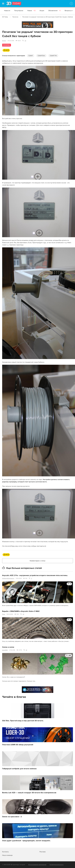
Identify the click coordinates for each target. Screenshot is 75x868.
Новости (7, 11)
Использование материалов (37, 865)
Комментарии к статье (38, 561)
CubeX (31, 56)
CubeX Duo (41, 56)
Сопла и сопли (8, 647)
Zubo (4, 614)
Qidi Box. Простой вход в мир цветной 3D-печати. (23, 721)
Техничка (15, 17)
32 (25, 41)
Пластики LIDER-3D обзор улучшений (18, 745)
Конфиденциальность (57, 865)
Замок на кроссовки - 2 (12, 817)
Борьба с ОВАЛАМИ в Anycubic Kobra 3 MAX (21, 611)
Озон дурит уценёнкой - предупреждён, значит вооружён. (26, 841)
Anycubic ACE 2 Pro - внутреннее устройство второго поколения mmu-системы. (35, 575)
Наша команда (7, 855)
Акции (42, 11)
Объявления (54, 11)
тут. (8, 245)
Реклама (26, 25)
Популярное (19, 11)
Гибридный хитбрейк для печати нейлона (19, 769)
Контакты (5, 852)
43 (23, 614)
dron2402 (5, 650)
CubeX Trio (53, 56)
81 (26, 650)
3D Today (5, 17)
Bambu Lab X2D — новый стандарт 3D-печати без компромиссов (29, 793)
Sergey (4, 41)
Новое (31, 11)
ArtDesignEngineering (8, 578)
